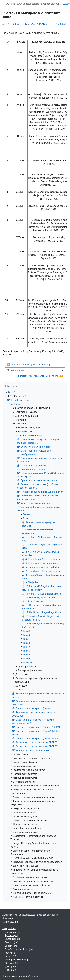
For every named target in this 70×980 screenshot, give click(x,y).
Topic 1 (54, 24)
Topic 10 (27, 663)
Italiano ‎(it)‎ (10, 956)
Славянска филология (33, 24)
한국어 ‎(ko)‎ (11, 967)
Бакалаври (26, 24)
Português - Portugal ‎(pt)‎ (17, 960)
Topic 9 (27, 659)
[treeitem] (35, 645)
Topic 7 (27, 651)
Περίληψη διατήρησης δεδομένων (20, 976)
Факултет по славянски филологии (17, 24)
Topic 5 (27, 643)
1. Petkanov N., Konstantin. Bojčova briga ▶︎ (40, 376)
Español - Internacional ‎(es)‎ (19, 949)
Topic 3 (27, 635)
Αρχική (3, 24)
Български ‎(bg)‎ (13, 932)
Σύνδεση (8, 918)
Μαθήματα (9, 24)
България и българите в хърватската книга (45, 24)
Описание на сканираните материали (63, 24)
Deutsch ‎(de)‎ (11, 942)
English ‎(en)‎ (11, 946)
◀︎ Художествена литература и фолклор (29, 365)
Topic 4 (27, 639)
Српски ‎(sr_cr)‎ (12, 939)
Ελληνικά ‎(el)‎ (9, 929)
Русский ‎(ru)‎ (11, 935)
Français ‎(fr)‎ (11, 953)
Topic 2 (27, 631)
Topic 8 (27, 655)
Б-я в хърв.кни (10, 922)
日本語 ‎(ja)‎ (10, 970)
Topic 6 (27, 647)
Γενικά (26, 514)
